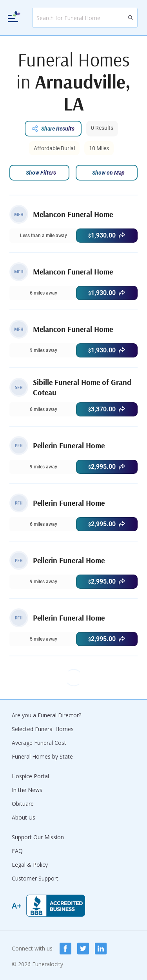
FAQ (17, 851)
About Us (24, 817)
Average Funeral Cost (39, 743)
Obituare (23, 804)
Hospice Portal (30, 776)
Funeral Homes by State (42, 756)
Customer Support (35, 878)
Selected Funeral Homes (43, 729)
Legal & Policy (30, 865)
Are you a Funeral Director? (46, 715)
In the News (27, 790)
